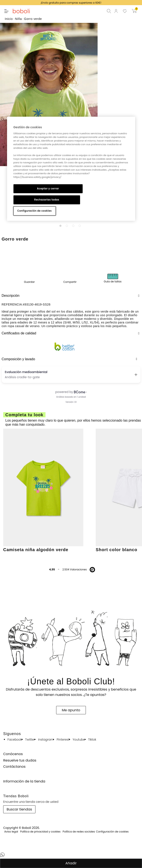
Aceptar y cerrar (48, 189)
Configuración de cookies (34, 211)
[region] (71, 169)
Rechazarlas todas (47, 200)
